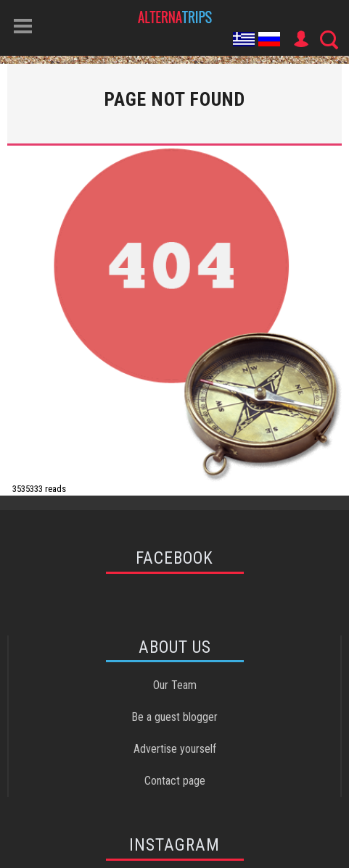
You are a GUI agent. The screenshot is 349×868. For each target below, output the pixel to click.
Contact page (175, 781)
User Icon (300, 39)
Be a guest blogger (174, 717)
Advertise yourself (175, 749)
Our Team (175, 685)
